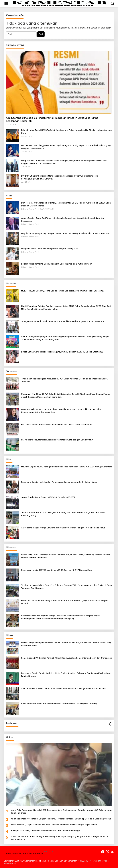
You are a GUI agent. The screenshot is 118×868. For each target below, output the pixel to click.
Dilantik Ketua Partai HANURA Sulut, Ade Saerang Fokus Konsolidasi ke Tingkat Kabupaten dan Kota (66, 131)
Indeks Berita (10, 864)
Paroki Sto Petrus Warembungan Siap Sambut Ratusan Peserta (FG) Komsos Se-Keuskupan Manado (65, 602)
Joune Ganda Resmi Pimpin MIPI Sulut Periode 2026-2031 (48, 497)
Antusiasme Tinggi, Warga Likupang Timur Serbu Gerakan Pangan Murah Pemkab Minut (63, 528)
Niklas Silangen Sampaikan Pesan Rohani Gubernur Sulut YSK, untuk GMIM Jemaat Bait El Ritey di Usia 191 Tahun (66, 644)
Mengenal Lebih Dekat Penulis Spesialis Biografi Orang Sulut (50, 249)
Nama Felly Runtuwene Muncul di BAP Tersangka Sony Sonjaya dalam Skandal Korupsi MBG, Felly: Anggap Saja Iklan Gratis (61, 811)
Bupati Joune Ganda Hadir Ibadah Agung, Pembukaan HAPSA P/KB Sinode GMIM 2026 (62, 352)
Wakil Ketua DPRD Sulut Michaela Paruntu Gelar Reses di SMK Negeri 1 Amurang (59, 704)
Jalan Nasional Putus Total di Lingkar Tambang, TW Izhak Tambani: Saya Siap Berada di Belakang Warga (63, 514)
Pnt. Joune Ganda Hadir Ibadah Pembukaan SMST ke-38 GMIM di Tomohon (57, 424)
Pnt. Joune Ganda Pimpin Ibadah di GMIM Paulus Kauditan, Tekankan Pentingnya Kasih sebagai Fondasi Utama (66, 674)
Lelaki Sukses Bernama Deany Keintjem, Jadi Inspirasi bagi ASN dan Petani (57, 264)
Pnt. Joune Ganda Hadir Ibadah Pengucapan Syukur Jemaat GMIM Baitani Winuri (60, 482)
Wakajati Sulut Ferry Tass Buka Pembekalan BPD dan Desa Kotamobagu (45, 831)
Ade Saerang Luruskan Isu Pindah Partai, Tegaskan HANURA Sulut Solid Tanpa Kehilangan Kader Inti (52, 119)
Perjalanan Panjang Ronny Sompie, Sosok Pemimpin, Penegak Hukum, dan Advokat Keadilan (65, 233)
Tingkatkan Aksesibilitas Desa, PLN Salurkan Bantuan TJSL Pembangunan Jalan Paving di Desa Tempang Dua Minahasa (67, 587)
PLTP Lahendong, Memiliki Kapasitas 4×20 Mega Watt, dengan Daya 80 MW (57, 440)
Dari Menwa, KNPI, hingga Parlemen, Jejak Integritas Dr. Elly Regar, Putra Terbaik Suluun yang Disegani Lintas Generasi (66, 147)
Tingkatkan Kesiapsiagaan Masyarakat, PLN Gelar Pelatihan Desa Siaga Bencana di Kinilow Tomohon (65, 380)
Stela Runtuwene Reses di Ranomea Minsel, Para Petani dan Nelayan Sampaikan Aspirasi (64, 688)
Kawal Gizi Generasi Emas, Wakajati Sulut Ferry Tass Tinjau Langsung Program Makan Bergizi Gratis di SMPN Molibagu (59, 838)
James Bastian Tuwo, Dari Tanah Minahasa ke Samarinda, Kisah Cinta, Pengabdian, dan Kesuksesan (63, 219)
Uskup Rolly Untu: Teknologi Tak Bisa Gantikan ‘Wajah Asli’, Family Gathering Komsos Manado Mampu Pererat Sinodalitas (66, 556)
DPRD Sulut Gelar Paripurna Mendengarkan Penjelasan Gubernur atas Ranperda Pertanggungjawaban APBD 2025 (59, 177)
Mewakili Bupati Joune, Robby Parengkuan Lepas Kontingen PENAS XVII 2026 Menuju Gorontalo (67, 467)
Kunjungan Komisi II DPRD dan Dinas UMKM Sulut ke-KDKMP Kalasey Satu (56, 570)
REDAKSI (84, 861)
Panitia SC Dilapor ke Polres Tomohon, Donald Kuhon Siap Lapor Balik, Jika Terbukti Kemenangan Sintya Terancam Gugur (61, 411)
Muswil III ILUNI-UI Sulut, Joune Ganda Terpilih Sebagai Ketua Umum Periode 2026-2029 (63, 291)
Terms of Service (99, 861)
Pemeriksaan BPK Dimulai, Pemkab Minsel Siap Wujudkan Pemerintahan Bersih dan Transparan (67, 658)
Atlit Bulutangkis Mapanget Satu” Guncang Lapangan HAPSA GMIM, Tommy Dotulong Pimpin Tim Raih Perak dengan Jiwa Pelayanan (65, 338)
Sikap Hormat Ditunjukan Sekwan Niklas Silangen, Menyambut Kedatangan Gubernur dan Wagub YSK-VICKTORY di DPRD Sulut (64, 162)
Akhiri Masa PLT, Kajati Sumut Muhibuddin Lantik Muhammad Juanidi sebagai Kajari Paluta (54, 825)
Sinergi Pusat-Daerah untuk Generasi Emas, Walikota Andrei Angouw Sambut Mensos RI (63, 321)
